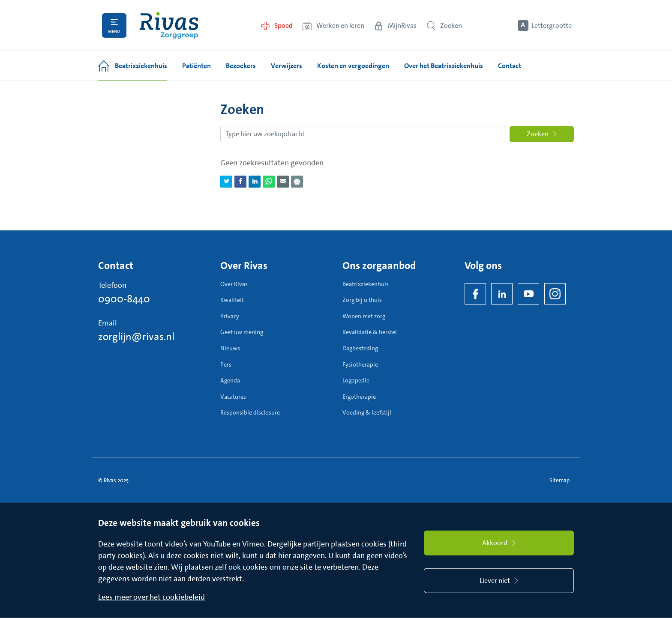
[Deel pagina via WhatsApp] (269, 182)
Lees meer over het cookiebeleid (151, 597)
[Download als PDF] (297, 182)
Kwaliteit (232, 300)
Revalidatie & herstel (370, 332)
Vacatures (233, 397)
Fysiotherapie (360, 364)
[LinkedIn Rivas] (502, 294)
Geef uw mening (242, 332)
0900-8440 (124, 299)
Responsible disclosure (250, 412)
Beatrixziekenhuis (366, 284)
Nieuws (230, 348)
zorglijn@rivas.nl (136, 337)
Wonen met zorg (364, 316)
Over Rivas (234, 284)
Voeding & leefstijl (367, 412)
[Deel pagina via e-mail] (283, 182)
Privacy (230, 316)
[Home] (169, 25)
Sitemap (559, 480)
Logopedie (356, 380)
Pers (226, 364)
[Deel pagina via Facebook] (240, 182)
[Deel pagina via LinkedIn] (255, 182)
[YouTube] (528, 294)
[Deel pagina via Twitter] (226, 182)
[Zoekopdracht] (363, 134)
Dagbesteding (360, 348)
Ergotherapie (359, 397)
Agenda (230, 380)
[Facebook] (475, 294)
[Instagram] (555, 294)
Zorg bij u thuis (362, 300)
